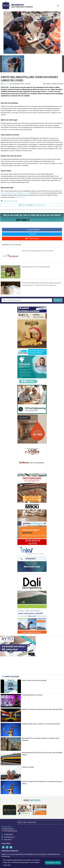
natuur (11, 201)
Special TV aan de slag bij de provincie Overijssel (38, 251)
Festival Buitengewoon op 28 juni (32, 695)
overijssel (6, 201)
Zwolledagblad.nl (18, 5)
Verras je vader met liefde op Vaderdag (34, 681)
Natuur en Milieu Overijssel (9, 193)
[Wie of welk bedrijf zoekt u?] (27, 300)
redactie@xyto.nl (9, 837)
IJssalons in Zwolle (28, 767)
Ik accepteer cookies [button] (53, 863)
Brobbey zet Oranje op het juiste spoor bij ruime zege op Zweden (42, 709)
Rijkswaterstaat (24, 193)
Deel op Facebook (32, 230)
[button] (1, 64)
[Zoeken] (58, 300)
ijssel (16, 201)
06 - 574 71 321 (39, 220)
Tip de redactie (32, 238)
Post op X (32, 234)
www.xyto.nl (8, 839)
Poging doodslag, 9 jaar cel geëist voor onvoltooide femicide (41, 724)
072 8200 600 (8, 834)
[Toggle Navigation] (58, 6)
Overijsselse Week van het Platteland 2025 (36, 267)
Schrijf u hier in (20, 197)
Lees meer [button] (7, 865)
